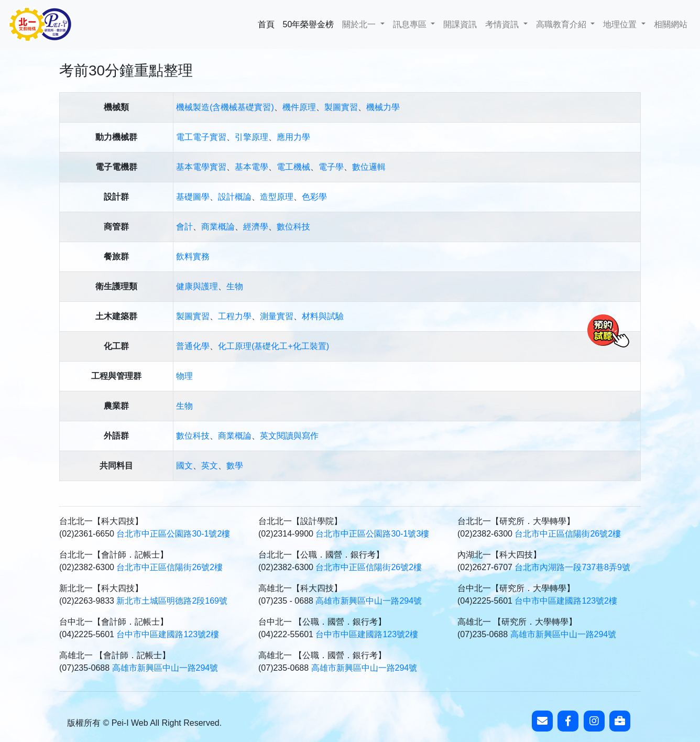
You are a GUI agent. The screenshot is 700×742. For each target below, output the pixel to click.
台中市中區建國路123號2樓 (566, 601)
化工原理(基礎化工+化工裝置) (274, 346)
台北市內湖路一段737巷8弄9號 (572, 567)
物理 (184, 376)
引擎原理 (251, 137)
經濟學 (256, 227)
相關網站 (671, 24)
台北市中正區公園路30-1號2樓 (173, 534)
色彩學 (314, 197)
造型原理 (277, 197)
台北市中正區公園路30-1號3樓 (372, 534)
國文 (184, 466)
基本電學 (251, 167)
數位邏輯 (369, 167)
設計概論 (235, 197)
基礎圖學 (193, 197)
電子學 (331, 167)
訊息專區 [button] (411, 24)
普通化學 (193, 346)
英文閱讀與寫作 (289, 436)
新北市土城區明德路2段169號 (172, 601)
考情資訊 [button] (503, 24)
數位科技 (293, 227)
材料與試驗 (323, 316)
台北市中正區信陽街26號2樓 (568, 534)
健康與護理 (197, 286)
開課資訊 (460, 24)
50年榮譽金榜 (309, 23)
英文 (210, 466)
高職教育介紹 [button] (562, 24)
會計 (184, 227)
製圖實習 (341, 107)
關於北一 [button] (360, 24)
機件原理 (299, 107)
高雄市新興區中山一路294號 (369, 601)
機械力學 (383, 107)
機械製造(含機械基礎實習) (225, 107)
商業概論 (218, 227)
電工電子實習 (201, 137)
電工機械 (293, 167)
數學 (235, 466)
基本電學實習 (201, 167)
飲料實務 (193, 257)
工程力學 (235, 316)
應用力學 (293, 137)
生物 (235, 286)
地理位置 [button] (621, 24)
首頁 (268, 23)
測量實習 (277, 316)
